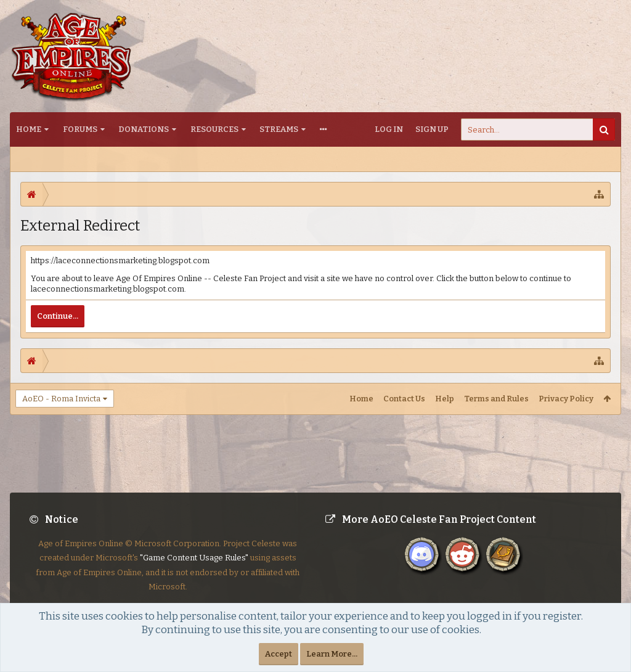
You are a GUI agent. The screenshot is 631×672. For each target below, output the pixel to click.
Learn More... (332, 654)
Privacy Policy (566, 399)
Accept (279, 654)
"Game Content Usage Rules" (194, 568)
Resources (214, 129)
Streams (279, 129)
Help (445, 399)
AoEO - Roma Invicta (61, 399)
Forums (80, 129)
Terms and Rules (496, 399)
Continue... (58, 316)
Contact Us (404, 399)
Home (29, 129)
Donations (144, 129)
